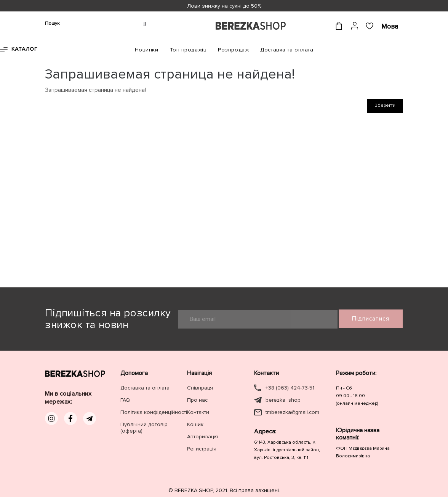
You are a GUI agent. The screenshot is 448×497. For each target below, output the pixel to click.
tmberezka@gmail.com (292, 412)
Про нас (197, 400)
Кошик (195, 424)
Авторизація (202, 437)
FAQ (125, 400)
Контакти (198, 412)
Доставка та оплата (287, 50)
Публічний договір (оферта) (144, 428)
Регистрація (202, 449)
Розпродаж (233, 50)
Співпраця (200, 388)
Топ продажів (188, 50)
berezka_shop (283, 400)
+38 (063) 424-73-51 (290, 388)
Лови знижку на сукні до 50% (224, 6)
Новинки (147, 50)
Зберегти (385, 105)
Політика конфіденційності (154, 412)
